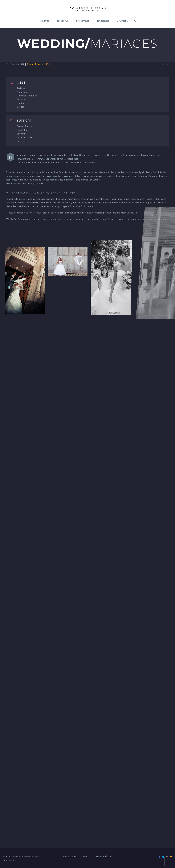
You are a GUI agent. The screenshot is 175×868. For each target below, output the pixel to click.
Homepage (45, 21)
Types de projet (82, 21)
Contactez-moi (70, 857)
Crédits (87, 857)
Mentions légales (104, 857)
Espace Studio (103, 21)
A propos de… (123, 21)
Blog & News (62, 21)
